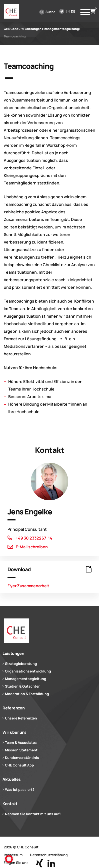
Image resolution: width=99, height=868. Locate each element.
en (68, 11)
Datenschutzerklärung (49, 855)
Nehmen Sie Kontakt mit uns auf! (33, 814)
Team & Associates (21, 742)
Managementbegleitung (26, 679)
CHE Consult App (19, 765)
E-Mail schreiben (32, 547)
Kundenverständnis (22, 758)
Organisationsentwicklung (28, 671)
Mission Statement (21, 750)
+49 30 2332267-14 (34, 538)
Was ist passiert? (20, 789)
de (73, 11)
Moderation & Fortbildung (27, 694)
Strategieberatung (21, 664)
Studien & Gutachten (23, 686)
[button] (9, 859)
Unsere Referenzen (21, 718)
